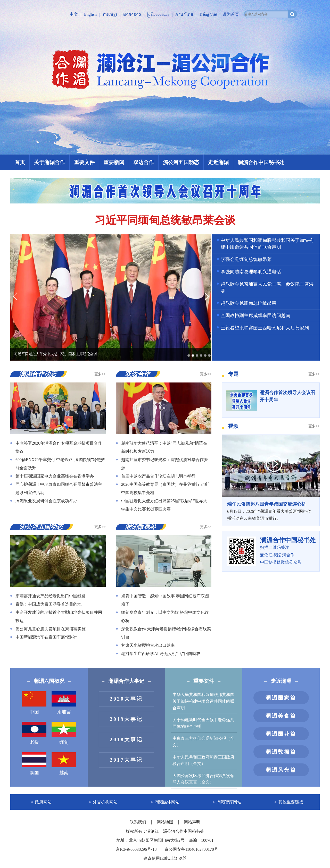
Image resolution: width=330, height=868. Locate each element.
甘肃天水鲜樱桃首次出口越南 (148, 645)
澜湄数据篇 (281, 752)
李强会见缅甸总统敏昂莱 (246, 259)
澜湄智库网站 (229, 802)
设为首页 (231, 14)
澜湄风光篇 (281, 770)
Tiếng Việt (208, 14)
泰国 (34, 764)
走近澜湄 (218, 162)
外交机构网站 (105, 802)
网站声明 (192, 822)
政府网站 (43, 802)
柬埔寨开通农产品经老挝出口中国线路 (51, 596)
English (90, 14)
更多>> (100, 374)
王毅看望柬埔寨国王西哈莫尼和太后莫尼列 (265, 328)
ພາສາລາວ (132, 14)
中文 (74, 14)
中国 (34, 703)
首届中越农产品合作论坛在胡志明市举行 (158, 476)
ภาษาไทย (184, 14)
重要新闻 (114, 162)
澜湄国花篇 (281, 734)
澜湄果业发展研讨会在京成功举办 (46, 501)
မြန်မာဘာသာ (158, 14)
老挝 (34, 733)
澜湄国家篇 (281, 698)
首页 (20, 162)
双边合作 (144, 162)
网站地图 (166, 822)
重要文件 (84, 162)
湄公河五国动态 (181, 162)
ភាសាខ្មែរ (110, 14)
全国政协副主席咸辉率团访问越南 (255, 316)
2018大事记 (126, 739)
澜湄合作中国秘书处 (261, 162)
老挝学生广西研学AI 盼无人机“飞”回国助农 (161, 654)
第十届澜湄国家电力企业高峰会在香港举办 (55, 476)
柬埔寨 (64, 703)
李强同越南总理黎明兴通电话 (251, 272)
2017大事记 (126, 760)
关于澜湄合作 (49, 162)
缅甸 (64, 733)
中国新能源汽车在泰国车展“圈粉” (46, 637)
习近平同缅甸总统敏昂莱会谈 (165, 220)
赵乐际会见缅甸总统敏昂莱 (249, 303)
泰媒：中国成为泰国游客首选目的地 (48, 604)
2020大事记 (126, 699)
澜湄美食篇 (281, 716)
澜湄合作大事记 (126, 681)
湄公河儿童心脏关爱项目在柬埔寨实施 (51, 629)
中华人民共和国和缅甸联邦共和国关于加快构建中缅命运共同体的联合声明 (203, 701)
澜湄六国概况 (49, 681)
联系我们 (138, 822)
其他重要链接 (291, 802)
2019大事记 (126, 719)
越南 (64, 764)
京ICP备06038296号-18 (136, 849)
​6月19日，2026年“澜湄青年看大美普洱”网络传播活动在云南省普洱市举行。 (271, 510)
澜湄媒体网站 (167, 802)
